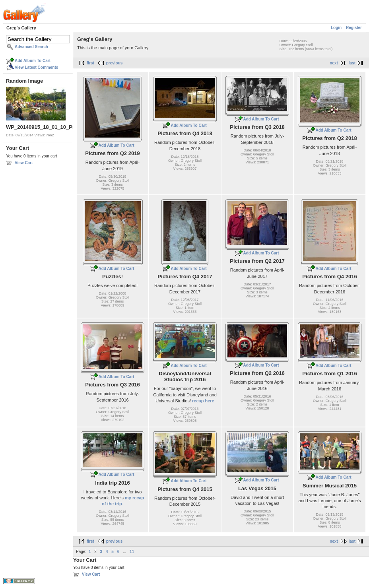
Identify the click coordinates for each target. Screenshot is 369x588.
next (334, 63)
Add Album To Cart (33, 61)
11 (132, 552)
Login (336, 28)
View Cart (24, 163)
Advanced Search (31, 47)
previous (115, 63)
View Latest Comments (36, 67)
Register (354, 28)
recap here (203, 401)
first (90, 63)
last (352, 63)
